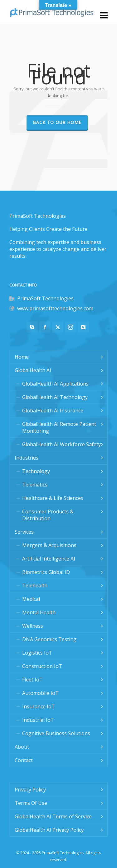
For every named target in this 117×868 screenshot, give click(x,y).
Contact (24, 760)
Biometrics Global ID (46, 572)
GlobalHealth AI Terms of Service (53, 816)
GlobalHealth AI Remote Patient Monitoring (59, 427)
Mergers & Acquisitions (49, 545)
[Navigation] (104, 15)
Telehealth (35, 586)
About (22, 747)
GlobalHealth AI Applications (55, 384)
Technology (36, 471)
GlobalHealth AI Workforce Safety (61, 444)
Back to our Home (57, 122)
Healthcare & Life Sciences (53, 498)
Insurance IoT (39, 706)
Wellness (33, 626)
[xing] (83, 327)
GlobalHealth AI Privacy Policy (49, 830)
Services (24, 532)
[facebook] (45, 327)
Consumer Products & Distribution (48, 515)
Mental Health (39, 612)
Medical (31, 599)
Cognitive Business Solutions (56, 733)
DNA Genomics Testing (49, 639)
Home (22, 357)
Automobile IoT (40, 693)
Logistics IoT (37, 653)
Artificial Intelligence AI (49, 559)
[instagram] (71, 327)
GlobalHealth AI (33, 370)
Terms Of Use (31, 803)
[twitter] (58, 327)
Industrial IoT (38, 720)
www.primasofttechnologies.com (55, 308)
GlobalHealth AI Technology (55, 397)
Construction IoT (42, 666)
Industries (27, 458)
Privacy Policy (30, 790)
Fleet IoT (32, 680)
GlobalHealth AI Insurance (53, 411)
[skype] (32, 327)
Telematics (35, 485)
